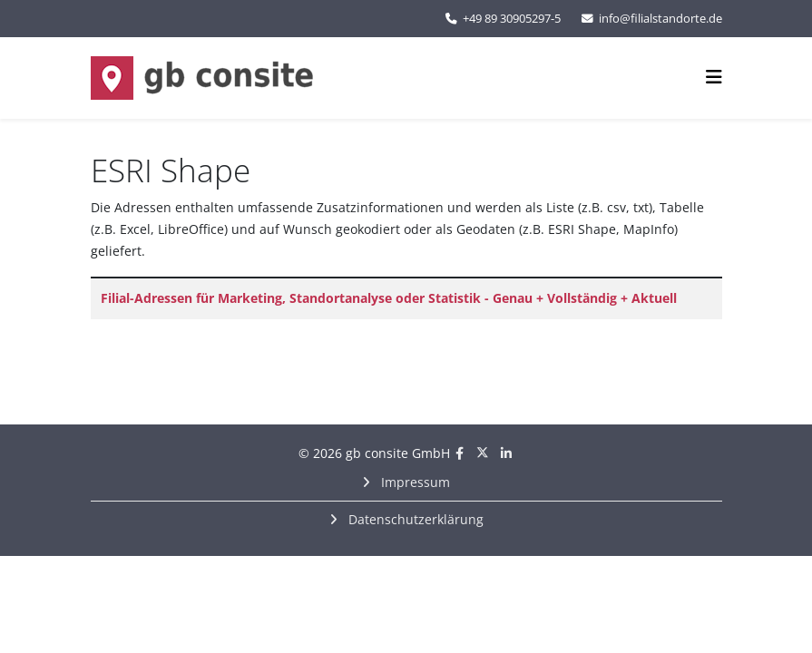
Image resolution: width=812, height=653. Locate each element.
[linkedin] (506, 453)
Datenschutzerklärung (414, 519)
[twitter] (483, 453)
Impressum (414, 482)
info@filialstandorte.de (660, 19)
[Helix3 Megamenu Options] (714, 77)
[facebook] (460, 453)
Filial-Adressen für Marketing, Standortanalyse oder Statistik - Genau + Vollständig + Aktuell (389, 298)
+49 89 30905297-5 (512, 19)
